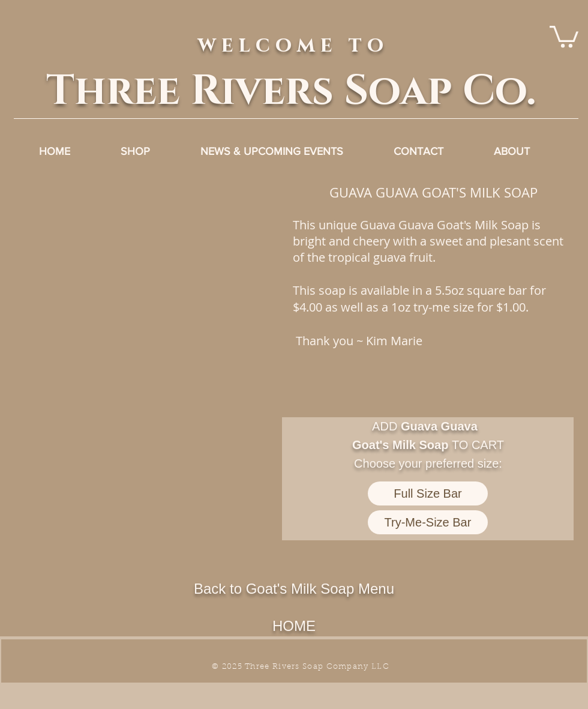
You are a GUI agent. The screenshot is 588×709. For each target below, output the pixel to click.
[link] (564, 35)
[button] (148, 310)
